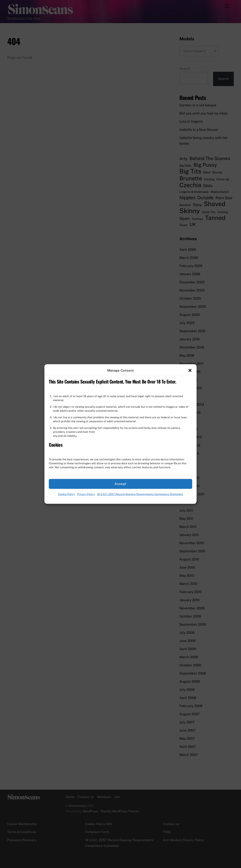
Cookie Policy (67, 494)
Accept (120, 484)
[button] (190, 370)
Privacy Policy (86, 494)
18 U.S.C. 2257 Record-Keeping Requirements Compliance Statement (140, 494)
